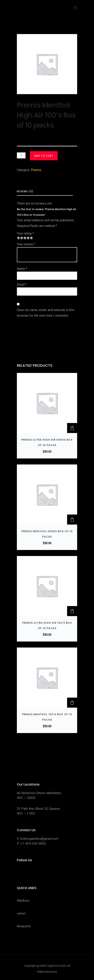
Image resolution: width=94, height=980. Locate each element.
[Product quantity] (21, 155)
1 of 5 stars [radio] (18, 238)
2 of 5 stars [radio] (20, 238)
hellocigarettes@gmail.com (39, 839)
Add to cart (44, 156)
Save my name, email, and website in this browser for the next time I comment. (46, 313)
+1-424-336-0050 (33, 844)
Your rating (25, 233)
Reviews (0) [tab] (25, 191)
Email (22, 285)
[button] (72, 428)
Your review (26, 244)
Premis (36, 170)
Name (22, 269)
